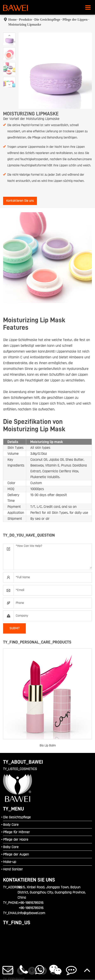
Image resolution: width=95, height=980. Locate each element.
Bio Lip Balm (48, 746)
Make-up (10, 862)
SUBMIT (15, 628)
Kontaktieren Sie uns (20, 201)
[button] (9, 35)
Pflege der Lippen (75, 20)
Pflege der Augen (16, 854)
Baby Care (11, 847)
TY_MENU (13, 809)
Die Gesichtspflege (47, 20)
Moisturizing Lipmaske (25, 24)
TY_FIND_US (17, 923)
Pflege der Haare (16, 840)
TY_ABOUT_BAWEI (23, 762)
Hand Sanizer (13, 869)
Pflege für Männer (16, 832)
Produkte (26, 20)
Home (12, 20)
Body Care (11, 825)
